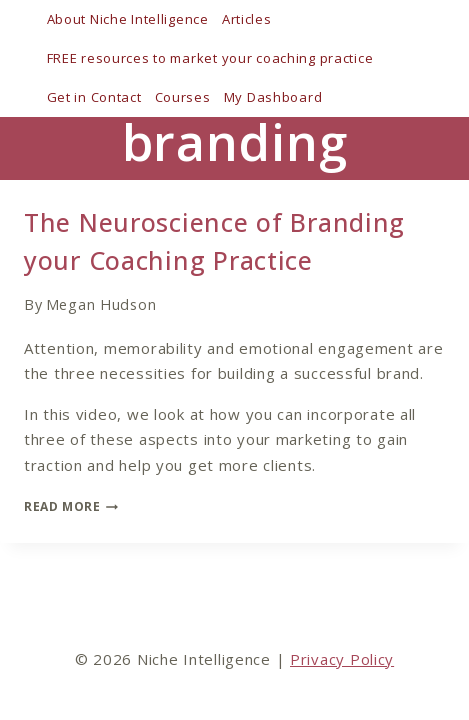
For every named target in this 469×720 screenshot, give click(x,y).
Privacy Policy (342, 659)
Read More (71, 506)
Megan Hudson (101, 304)
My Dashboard (273, 97)
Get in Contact (94, 97)
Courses (183, 97)
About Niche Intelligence (128, 19)
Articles (247, 19)
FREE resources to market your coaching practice (210, 58)
